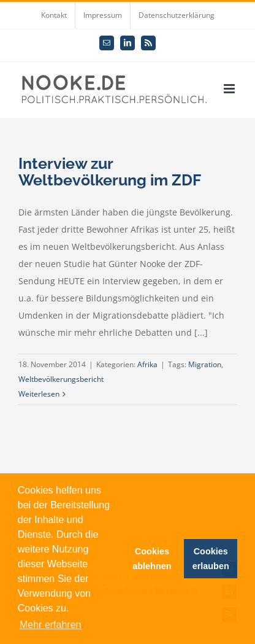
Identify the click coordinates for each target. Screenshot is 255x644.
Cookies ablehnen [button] (152, 559)
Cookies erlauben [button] (211, 559)
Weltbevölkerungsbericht (61, 379)
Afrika (147, 364)
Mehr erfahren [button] (51, 625)
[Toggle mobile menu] (230, 89)
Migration (205, 364)
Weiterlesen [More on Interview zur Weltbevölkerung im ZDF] (39, 394)
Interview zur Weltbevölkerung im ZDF (110, 172)
